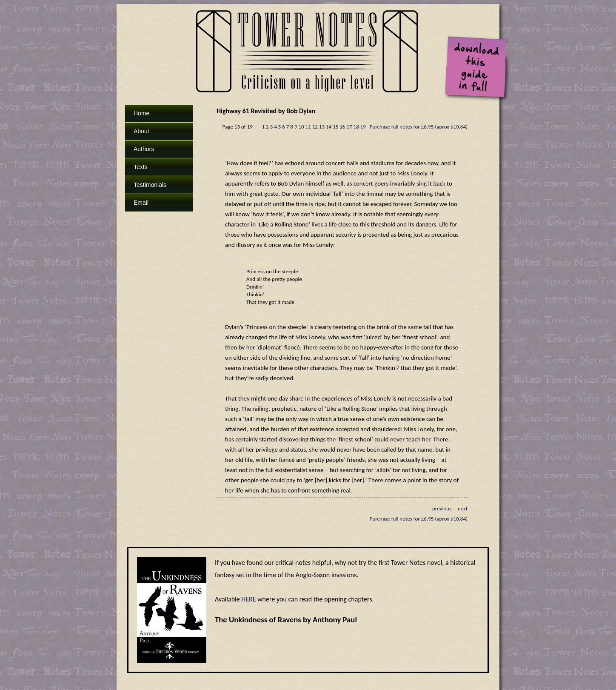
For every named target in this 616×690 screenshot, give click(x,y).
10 (301, 127)
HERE (248, 599)
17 (349, 127)
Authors (144, 149)
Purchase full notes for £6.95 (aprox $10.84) (419, 127)
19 (363, 127)
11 (308, 127)
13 (322, 127)
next (463, 508)
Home (141, 113)
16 (342, 127)
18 (356, 127)
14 (329, 127)
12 (315, 127)
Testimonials (150, 185)
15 (335, 127)
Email (141, 203)
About (141, 131)
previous (442, 508)
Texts (141, 167)
